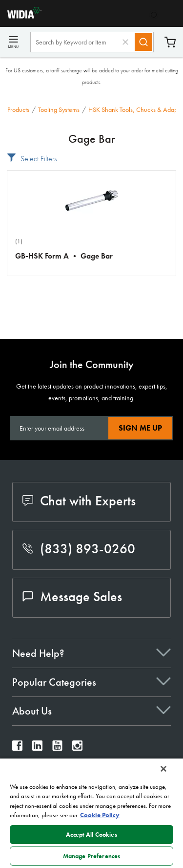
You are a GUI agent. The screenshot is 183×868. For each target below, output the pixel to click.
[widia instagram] (77, 748)
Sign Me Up (140, 428)
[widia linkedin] (37, 748)
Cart (170, 42)
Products (18, 109)
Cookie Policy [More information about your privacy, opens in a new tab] (100, 815)
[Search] (143, 42)
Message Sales (72, 597)
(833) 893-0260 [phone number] (79, 549)
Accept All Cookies (91, 835)
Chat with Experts (79, 501)
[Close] (163, 769)
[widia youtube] (57, 748)
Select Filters (39, 159)
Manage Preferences (91, 856)
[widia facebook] (17, 748)
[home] (21, 16)
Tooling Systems (59, 109)
